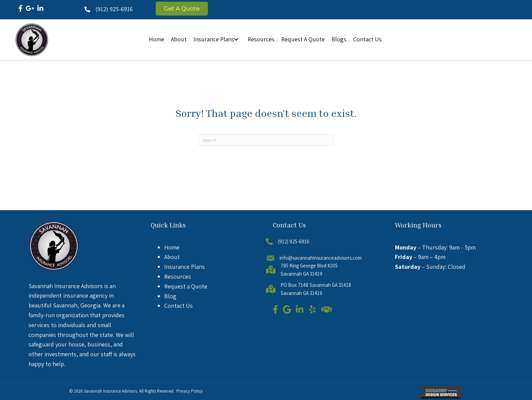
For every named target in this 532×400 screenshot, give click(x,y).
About (172, 257)
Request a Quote (186, 286)
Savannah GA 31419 (301, 274)
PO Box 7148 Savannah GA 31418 (316, 285)
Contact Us (178, 306)
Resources (178, 276)
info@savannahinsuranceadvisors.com (321, 258)
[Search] (266, 140)
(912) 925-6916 (114, 9)
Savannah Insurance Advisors (110, 391)
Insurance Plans (185, 267)
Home (172, 247)
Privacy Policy (189, 391)
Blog (170, 296)
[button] (236, 39)
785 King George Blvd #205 (309, 266)
